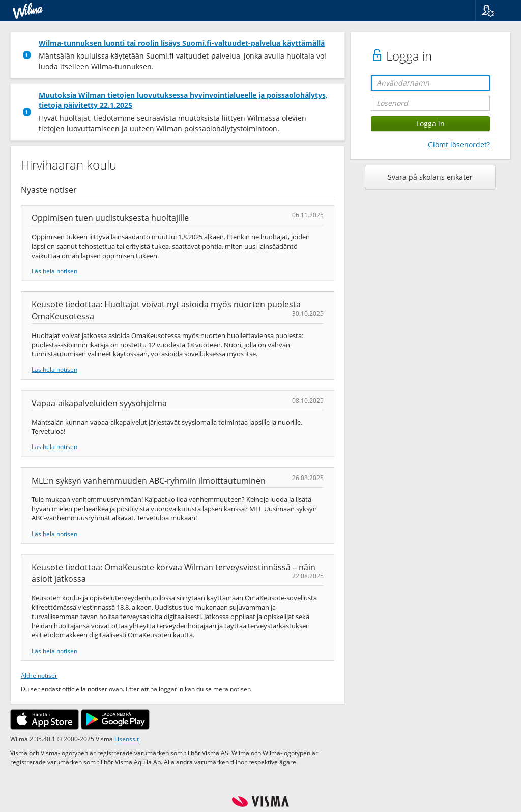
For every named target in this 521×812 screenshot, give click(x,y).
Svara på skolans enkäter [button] (430, 177)
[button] (494, 11)
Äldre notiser (39, 675)
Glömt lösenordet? (459, 144)
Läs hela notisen (54, 271)
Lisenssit (127, 739)
